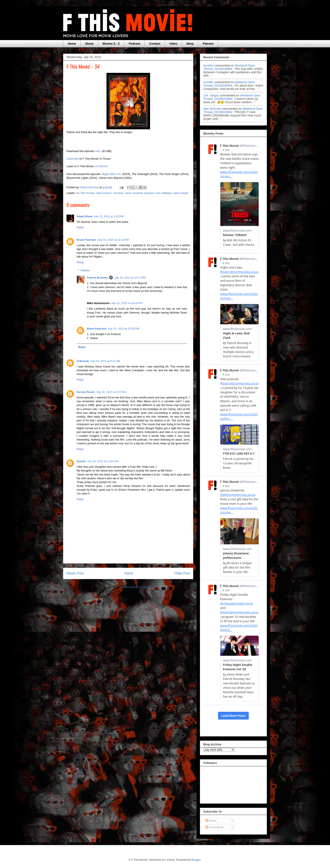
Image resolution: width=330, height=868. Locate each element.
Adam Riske (84, 216)
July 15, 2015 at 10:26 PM (127, 303)
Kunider (208, 65)
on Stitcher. (102, 166)
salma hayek (181, 193)
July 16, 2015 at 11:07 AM (103, 461)
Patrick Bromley (97, 278)
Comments (215, 827)
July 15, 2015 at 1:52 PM (108, 216)
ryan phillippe (163, 193)
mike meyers (104, 193)
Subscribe (73, 159)
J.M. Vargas (211, 95)
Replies (85, 270)
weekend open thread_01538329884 (229, 67)
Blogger (196, 860)
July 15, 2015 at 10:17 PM (130, 278)
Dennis (81, 461)
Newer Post (75, 573)
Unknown (83, 361)
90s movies (88, 193)
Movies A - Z (111, 44)
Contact (155, 44)
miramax (118, 193)
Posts (211, 821)
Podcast (134, 44)
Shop (190, 44)
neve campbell (134, 193)
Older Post (182, 573)
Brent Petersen (86, 240)
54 (78, 193)
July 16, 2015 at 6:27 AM (105, 361)
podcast (149, 193)
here (97, 151)
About (89, 44)
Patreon (208, 44)
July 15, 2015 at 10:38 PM (123, 329)
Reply (80, 227)
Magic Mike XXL (112, 174)
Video (173, 44)
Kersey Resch (86, 392)
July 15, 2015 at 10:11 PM (113, 240)
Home (72, 44)
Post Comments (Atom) (136, 587)
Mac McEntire (212, 109)
